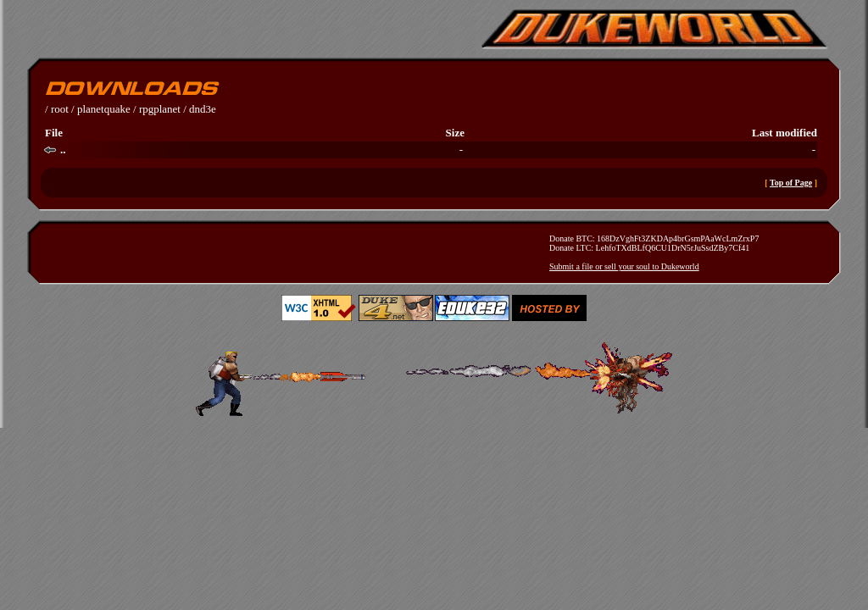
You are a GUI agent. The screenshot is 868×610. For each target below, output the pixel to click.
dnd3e (203, 109)
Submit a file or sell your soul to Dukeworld (624, 266)
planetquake (104, 109)
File (54, 133)
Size (455, 133)
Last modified (785, 133)
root (60, 109)
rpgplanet (160, 109)
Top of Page (791, 183)
